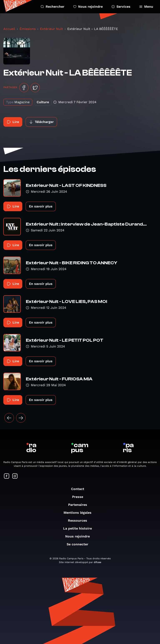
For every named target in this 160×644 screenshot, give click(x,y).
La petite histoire (80, 528)
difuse (97, 562)
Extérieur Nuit (51, 29)
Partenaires (80, 505)
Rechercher (52, 7)
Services (121, 7)
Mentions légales (80, 513)
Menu (146, 7)
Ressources (80, 521)
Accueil (9, 29)
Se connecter (80, 544)
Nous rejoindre (88, 7)
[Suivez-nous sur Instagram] (15, 476)
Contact (80, 489)
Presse (80, 497)
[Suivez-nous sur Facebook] (7, 476)
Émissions (28, 29)
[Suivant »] (21, 418)
